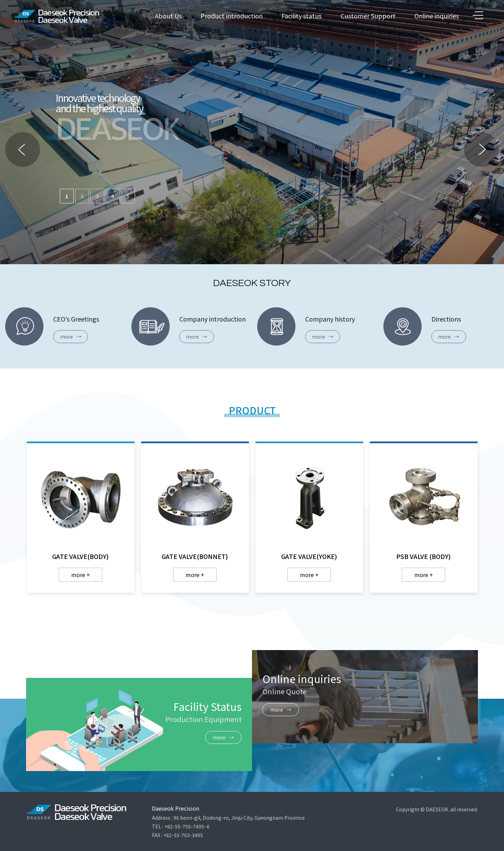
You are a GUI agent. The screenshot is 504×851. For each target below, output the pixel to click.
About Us (168, 16)
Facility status (302, 16)
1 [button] (67, 196)
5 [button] (128, 196)
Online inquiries (437, 16)
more (71, 337)
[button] (481, 149)
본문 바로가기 (0, 0)
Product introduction (232, 16)
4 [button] (113, 196)
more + (81, 575)
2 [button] (82, 196)
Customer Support (368, 16)
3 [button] (97, 196)
